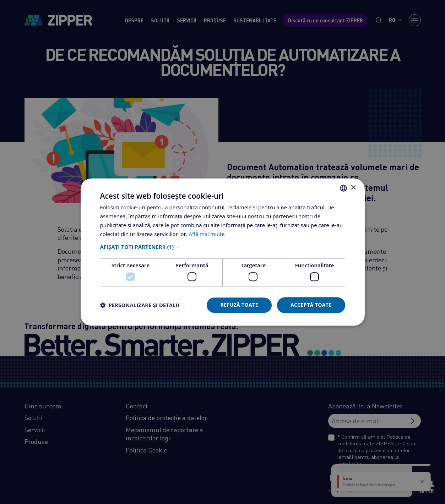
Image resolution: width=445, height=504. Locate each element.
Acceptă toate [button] (311, 305)
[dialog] (222, 252)
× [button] (353, 188)
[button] (223, 247)
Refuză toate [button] (239, 305)
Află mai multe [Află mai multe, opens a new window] (207, 234)
